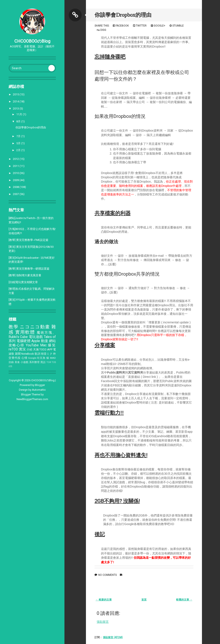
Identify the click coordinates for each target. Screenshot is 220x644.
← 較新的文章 (104, 600)
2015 (16, 94)
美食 (17, 362)
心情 (24, 358)
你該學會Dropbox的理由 (31, 127)
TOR (49, 362)
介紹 (29, 349)
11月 (20, 114)
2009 (16, 180)
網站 (53, 341)
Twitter (140, 26)
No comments (107, 575)
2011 (16, 166)
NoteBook (28, 354)
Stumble (177, 26)
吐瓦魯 (41, 358)
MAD (53, 358)
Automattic (39, 390)
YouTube (32, 345)
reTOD (13, 349)
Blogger (40, 385)
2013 (16, 109)
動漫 (45, 341)
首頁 (144, 600)
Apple (36, 341)
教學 (13, 327)
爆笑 (52, 345)
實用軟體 (25, 332)
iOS (10, 366)
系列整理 (34, 362)
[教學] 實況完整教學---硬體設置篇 (29, 269)
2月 (19, 150)
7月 (19, 136)
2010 (16, 173)
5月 (19, 143)
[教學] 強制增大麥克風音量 (25, 275)
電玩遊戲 (36, 337)
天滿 (36, 349)
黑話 (43, 362)
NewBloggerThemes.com (32, 399)
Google (32, 358)
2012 (16, 159)
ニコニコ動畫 (35, 327)
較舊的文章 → (184, 600)
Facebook (121, 26)
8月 (19, 121)
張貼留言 (103, 622)
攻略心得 (17, 345)
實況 (22, 349)
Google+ (158, 26)
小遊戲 (25, 362)
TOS (54, 362)
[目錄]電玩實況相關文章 (23, 282)
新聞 (18, 354)
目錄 (11, 362)
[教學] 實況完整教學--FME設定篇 (28, 240)
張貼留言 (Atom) (113, 637)
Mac (43, 345)
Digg (101, 30)
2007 (16, 194)
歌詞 (37, 354)
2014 (16, 101)
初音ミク (47, 354)
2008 (16, 187)
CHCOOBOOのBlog (32, 41)
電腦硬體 (24, 341)
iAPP (50, 349)
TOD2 (43, 349)
